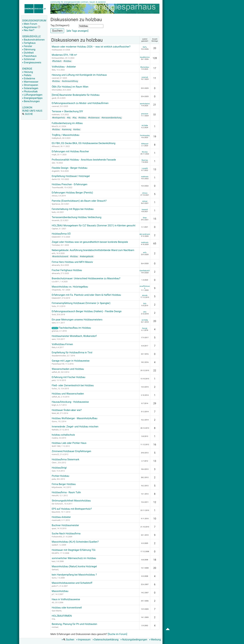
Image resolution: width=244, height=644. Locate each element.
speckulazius (145, 104)
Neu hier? (28, 30)
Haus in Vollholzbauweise (66, 599)
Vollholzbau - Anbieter (64, 67)
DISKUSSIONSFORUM (34, 21)
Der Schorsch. (57, 504)
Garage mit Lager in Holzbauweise (71, 361)
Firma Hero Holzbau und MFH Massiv (72, 262)
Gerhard (55, 570)
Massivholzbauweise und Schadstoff (72, 583)
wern (54, 323)
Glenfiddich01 (145, 271)
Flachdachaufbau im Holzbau (71, 328)
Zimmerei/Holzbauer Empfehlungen (71, 451)
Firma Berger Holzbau (64, 484)
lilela (54, 70)
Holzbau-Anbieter (61, 517)
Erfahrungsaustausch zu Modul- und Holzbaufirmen (80, 103)
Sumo (54, 578)
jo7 (53, 594)
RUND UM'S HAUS (32, 111)
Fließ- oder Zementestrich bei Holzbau (73, 385)
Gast (54, 471)
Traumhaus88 (57, 188)
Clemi (54, 463)
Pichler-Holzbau (60, 476)
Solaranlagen (30, 88)
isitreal (145, 201)
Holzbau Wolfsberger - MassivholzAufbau (74, 418)
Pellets (27, 75)
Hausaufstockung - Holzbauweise (70, 402)
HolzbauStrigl (59, 468)
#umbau (77, 129)
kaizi (54, 561)
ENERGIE (27, 69)
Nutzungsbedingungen (134, 640)
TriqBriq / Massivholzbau (65, 135)
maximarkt (56, 520)
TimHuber (56, 245)
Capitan (55, 229)
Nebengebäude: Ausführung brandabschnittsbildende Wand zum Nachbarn (93, 250)
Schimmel (29, 59)
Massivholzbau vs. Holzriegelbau (70, 287)
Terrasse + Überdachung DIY (67, 111)
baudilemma (145, 57)
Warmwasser (30, 82)
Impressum (83, 640)
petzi (54, 380)
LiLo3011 (56, 282)
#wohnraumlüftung (70, 81)
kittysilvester (57, 487)
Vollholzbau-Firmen (62, 344)
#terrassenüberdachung (111, 118)
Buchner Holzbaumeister (65, 525)
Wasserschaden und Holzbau (68, 369)
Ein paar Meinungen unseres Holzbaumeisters (77, 320)
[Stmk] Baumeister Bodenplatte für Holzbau (76, 95)
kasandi (145, 210)
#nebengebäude (87, 256)
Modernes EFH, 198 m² (64, 55)
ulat (53, 163)
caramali (55, 78)
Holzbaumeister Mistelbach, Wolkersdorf (74, 336)
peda (54, 479)
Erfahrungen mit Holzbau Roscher (70, 151)
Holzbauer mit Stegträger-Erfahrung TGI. (74, 550)
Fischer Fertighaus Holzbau (67, 270)
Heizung (28, 72)
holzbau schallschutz (63, 435)
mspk (54, 155)
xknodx (145, 295)
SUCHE (28, 114)
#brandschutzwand (60, 256)
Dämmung (29, 49)
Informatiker (57, 90)
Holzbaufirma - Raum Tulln (66, 492)
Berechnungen (31, 101)
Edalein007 (56, 237)
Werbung (155, 640)
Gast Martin (57, 611)
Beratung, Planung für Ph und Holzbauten (74, 624)
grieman (55, 331)
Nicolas (145, 152)
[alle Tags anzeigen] (77, 31)
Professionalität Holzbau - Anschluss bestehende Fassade (84, 160)
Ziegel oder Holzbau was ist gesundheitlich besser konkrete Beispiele (90, 242)
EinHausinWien (58, 58)
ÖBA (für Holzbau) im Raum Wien (70, 87)
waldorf (55, 545)
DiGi (145, 304)
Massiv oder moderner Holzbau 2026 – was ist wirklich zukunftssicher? (91, 47)
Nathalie (55, 430)
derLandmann (145, 234)
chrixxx (55, 196)
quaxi (54, 528)
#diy (69, 118)
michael (55, 627)
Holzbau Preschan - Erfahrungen (69, 184)
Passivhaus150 (58, 364)
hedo (54, 212)
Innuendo (56, 220)
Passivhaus (29, 56)
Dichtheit (28, 53)
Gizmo (54, 422)
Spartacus (56, 204)
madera (55, 438)
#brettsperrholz (59, 118)
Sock (54, 315)
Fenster (27, 46)
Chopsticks (56, 290)
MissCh (55, 126)
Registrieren (30, 27)
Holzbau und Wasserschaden (68, 394)
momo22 (55, 454)
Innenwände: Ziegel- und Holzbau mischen (75, 427)
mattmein (56, 115)
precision (145, 114)
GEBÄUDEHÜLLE (31, 36)
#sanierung (67, 129)
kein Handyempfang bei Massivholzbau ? (74, 575)
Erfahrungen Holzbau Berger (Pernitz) (72, 193)
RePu (145, 47)
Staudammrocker (59, 356)
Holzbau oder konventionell (67, 608)
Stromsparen (30, 85)
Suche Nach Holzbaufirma (66, 534)
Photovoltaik (30, 92)
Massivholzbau (60, 591)
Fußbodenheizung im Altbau (67, 123)
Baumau (145, 160)
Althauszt (56, 146)
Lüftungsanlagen (32, 95)
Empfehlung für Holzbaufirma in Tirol (72, 353)
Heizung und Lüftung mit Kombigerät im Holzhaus (79, 75)
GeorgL (145, 328)
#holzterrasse (94, 118)
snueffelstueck (145, 287)
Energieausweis (32, 62)
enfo (54, 253)
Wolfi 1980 (56, 446)
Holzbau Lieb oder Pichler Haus (69, 443)
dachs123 (56, 179)
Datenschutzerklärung (106, 640)
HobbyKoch (56, 138)
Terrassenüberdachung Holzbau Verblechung (76, 217)
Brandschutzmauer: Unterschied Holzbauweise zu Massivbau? (86, 278)
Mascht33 (56, 512)
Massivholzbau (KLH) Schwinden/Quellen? (75, 542)
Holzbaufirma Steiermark (65, 459)
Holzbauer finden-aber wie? (67, 410)
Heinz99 (55, 496)
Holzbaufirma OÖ (61, 234)
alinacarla (56, 265)
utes (145, 312)
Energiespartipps (32, 98)
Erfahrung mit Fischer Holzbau (68, 377)
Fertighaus (29, 43)
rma (53, 619)
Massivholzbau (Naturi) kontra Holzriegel (74, 566)
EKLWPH (55, 553)
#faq (74, 118)
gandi (54, 98)
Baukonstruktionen (33, 40)
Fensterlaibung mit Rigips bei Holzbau (73, 209)
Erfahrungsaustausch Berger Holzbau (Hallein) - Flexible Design (87, 311)
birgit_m (55, 405)
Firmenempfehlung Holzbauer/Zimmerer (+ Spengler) (81, 303)
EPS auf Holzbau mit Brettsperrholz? (72, 509)
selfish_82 (56, 372)
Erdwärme (29, 78)
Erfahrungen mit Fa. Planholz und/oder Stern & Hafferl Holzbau (86, 295)
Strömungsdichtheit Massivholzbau (71, 501)
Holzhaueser (57, 50)
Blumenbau (145, 67)
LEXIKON (27, 108)
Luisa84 (145, 168)
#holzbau (67, 61)
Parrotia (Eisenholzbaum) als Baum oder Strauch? (79, 201)
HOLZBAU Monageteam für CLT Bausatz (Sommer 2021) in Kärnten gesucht (94, 226)
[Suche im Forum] (117, 634)
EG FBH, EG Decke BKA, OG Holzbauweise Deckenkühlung (83, 143)
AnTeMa (145, 126)
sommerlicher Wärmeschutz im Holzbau (74, 558)
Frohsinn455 (57, 537)
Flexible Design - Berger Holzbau (69, 168)
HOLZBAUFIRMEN (62, 616)
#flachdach (57, 61)
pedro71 (55, 586)
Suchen (68, 640)
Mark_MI (55, 413)
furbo (54, 306)
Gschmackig (145, 135)
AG (53, 603)
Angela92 (56, 171)
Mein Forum (30, 24)
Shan (145, 218)
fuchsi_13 (56, 389)
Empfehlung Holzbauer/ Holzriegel (71, 176)
